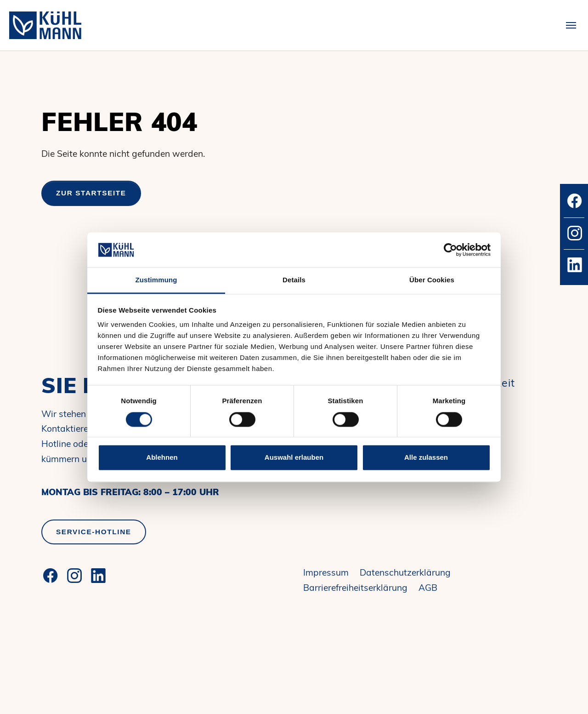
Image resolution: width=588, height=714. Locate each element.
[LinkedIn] (98, 576)
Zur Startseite (91, 193)
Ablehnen (162, 458)
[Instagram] (74, 576)
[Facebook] (51, 576)
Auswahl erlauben (294, 458)
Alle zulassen (426, 458)
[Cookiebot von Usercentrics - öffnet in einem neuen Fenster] (450, 250)
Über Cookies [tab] (432, 280)
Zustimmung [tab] (156, 280)
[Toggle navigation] (571, 25)
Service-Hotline (94, 532)
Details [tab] (294, 280)
